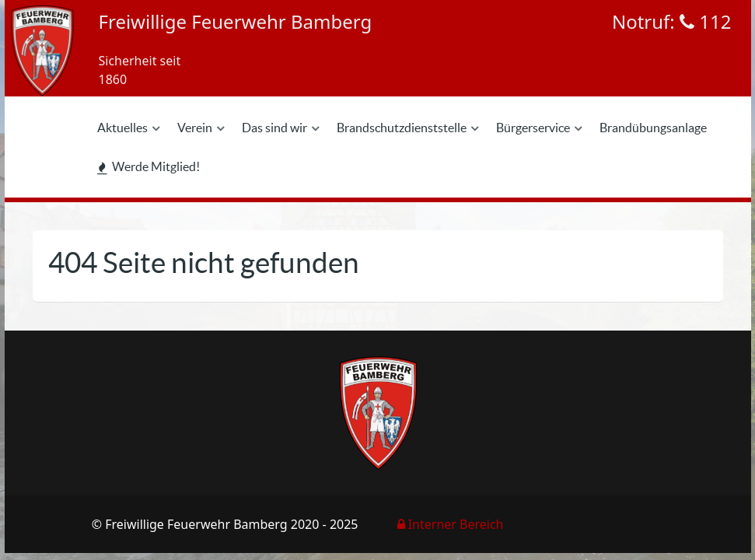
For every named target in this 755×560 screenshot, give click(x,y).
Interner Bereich (451, 524)
